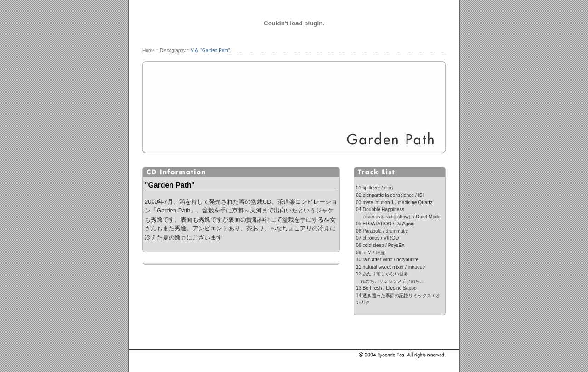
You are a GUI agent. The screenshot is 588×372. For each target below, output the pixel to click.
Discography (173, 50)
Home (149, 50)
